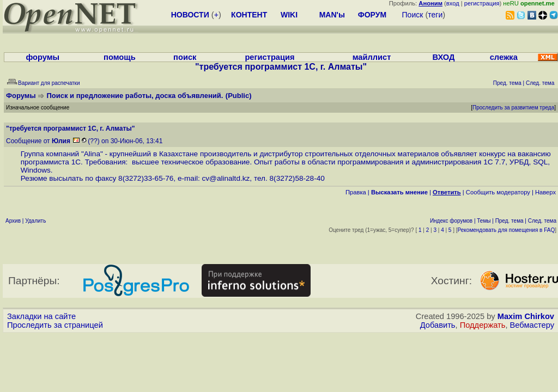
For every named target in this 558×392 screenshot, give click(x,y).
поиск (185, 57)
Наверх (545, 192)
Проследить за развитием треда (513, 108)
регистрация (482, 3)
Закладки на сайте (41, 316)
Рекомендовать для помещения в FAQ (507, 230)
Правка (356, 192)
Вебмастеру (532, 325)
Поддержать (483, 325)
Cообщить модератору (498, 192)
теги (435, 15)
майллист (372, 57)
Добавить (438, 325)
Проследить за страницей (55, 325)
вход (453, 3)
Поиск (413, 15)
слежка (504, 57)
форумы (43, 57)
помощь (120, 57)
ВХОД (443, 57)
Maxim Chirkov (526, 316)
